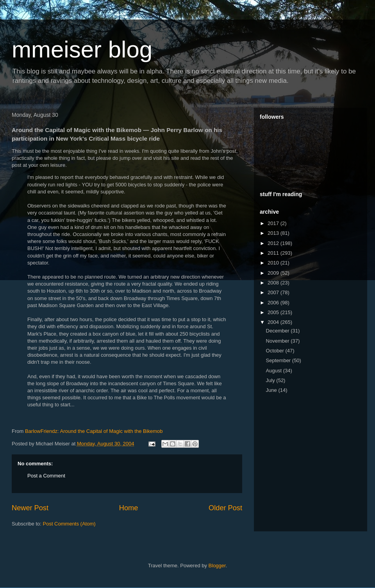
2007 (274, 292)
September (279, 360)
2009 (274, 273)
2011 (274, 253)
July (271, 380)
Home (129, 508)
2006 (274, 303)
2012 (274, 243)
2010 (274, 263)
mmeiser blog (82, 49)
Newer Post (30, 508)
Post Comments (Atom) (69, 524)
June (272, 390)
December (279, 331)
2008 (274, 283)
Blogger (217, 566)
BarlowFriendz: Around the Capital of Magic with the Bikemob (94, 431)
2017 (274, 223)
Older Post (225, 508)
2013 (274, 233)
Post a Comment (46, 476)
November (279, 341)
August (275, 371)
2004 (274, 322)
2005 (274, 312)
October (276, 351)
